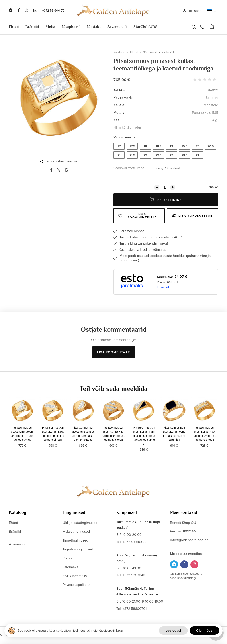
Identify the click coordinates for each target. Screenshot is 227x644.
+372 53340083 (135, 542)
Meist (51, 27)
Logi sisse (192, 11)
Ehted (14, 27)
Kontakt (94, 27)
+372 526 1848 (134, 575)
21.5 (132, 155)
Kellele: (119, 105)
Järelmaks (70, 567)
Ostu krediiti (72, 558)
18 (145, 146)
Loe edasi (163, 288)
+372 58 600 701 (54, 11)
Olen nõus (204, 631)
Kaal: (117, 120)
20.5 (211, 146)
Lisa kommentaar (114, 352)
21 (119, 155)
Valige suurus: (125, 137)
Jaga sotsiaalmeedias (61, 161)
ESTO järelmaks (75, 576)
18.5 (158, 146)
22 (145, 155)
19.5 (184, 146)
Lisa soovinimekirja (138, 216)
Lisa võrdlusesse (192, 216)
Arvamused (117, 27)
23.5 (184, 155)
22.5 (158, 155)
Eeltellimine (166, 200)
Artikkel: (120, 90)
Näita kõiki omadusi (128, 127)
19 (171, 146)
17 (119, 146)
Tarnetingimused (75, 540)
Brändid (32, 27)
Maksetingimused (76, 532)
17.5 (132, 146)
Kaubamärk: (123, 98)
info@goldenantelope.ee (189, 540)
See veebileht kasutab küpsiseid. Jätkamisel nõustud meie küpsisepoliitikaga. (70, 631)
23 (171, 155)
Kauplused (71, 27)
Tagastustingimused (78, 549)
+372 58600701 (135, 609)
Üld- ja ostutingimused (80, 523)
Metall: (119, 113)
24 (198, 155)
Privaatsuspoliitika (76, 585)
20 (198, 146)
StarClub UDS (146, 27)
